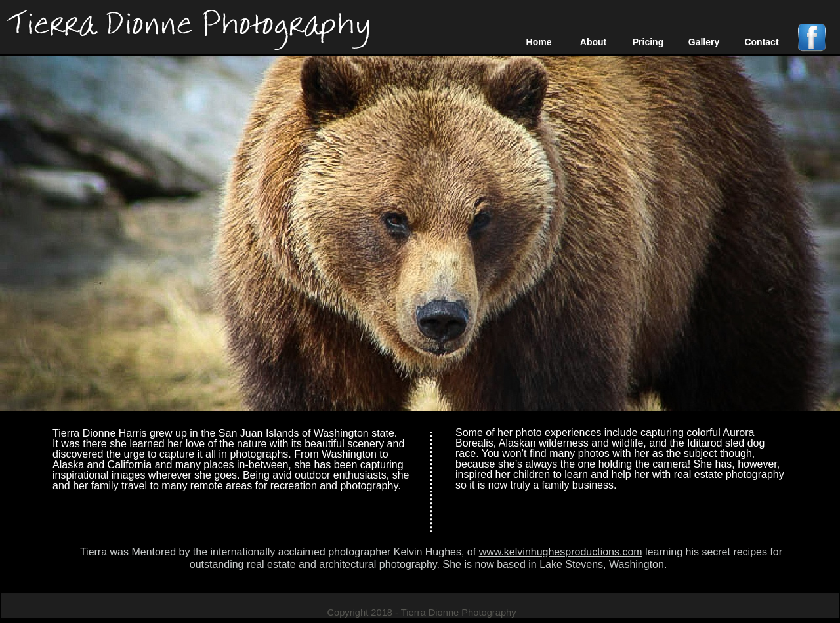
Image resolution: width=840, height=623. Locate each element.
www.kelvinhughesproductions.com (561, 552)
